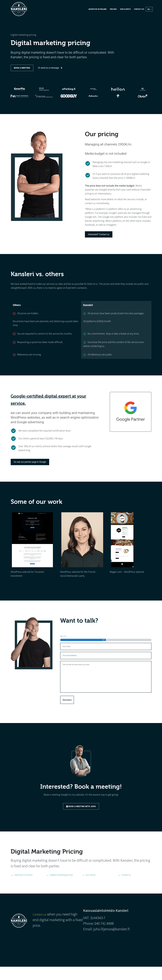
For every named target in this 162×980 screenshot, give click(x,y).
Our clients (125, 9)
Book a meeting (25, 69)
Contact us (139, 9)
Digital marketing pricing (63, 888)
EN (149, 9)
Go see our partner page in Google (35, 472)
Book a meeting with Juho (81, 818)
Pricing (113, 9)
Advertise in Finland (98, 9)
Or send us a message (61, 69)
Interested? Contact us (103, 242)
